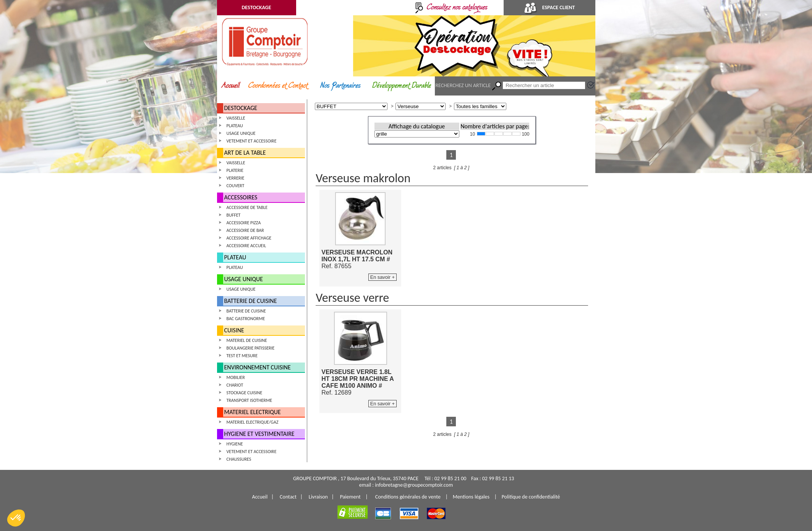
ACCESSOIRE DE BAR (245, 230)
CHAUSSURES (239, 459)
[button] (16, 518)
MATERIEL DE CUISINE (247, 340)
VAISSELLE (236, 118)
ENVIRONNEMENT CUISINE (258, 367)
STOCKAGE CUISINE (245, 393)
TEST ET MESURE (242, 356)
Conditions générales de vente (408, 497)
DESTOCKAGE (256, 7)
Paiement (350, 497)
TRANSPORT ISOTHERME (250, 400)
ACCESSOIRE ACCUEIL (246, 246)
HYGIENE (235, 444)
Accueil (260, 497)
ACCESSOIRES (241, 197)
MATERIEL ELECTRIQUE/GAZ (253, 422)
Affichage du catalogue (417, 126)
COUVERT (236, 186)
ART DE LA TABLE (245, 153)
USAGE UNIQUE (241, 133)
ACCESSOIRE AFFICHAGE (249, 238)
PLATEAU (235, 126)
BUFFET (234, 215)
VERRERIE (236, 178)
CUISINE (234, 330)
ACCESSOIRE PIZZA (244, 223)
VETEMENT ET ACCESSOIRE (252, 141)
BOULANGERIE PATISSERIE (251, 348)
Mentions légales (471, 497)
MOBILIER (236, 377)
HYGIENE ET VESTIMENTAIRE (259, 434)
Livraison (318, 497)
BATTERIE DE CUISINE (251, 301)
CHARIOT (235, 385)
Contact (288, 497)
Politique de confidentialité (531, 497)
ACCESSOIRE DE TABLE (247, 207)
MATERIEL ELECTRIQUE (253, 412)
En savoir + (382, 277)
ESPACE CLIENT (549, 7)
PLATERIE (235, 170)
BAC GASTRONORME (246, 319)
